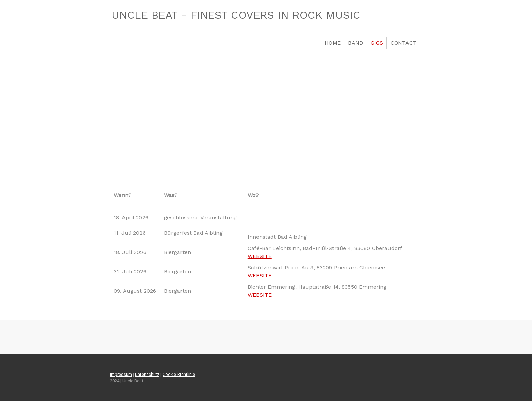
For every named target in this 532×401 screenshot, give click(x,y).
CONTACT (404, 43)
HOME (333, 43)
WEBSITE (260, 256)
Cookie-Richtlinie (179, 374)
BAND (356, 43)
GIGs (377, 43)
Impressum (121, 374)
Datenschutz (147, 374)
